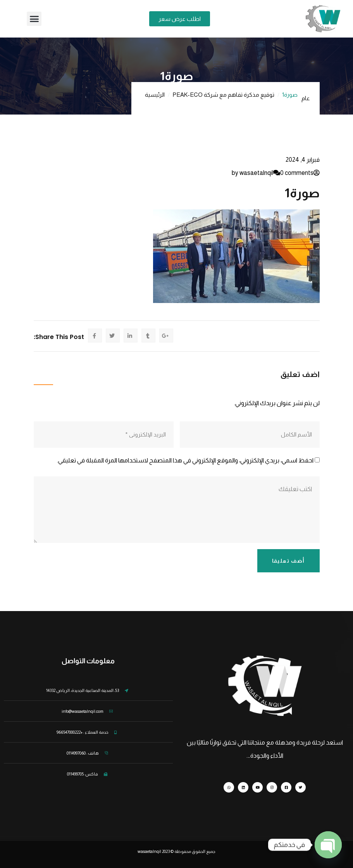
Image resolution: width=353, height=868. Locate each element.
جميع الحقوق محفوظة (195, 851)
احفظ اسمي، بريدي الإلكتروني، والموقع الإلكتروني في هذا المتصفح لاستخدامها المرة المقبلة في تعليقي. (185, 460)
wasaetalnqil (154, 851)
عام (306, 98)
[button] (34, 19)
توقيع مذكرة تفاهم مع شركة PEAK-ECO (223, 95)
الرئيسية (155, 95)
